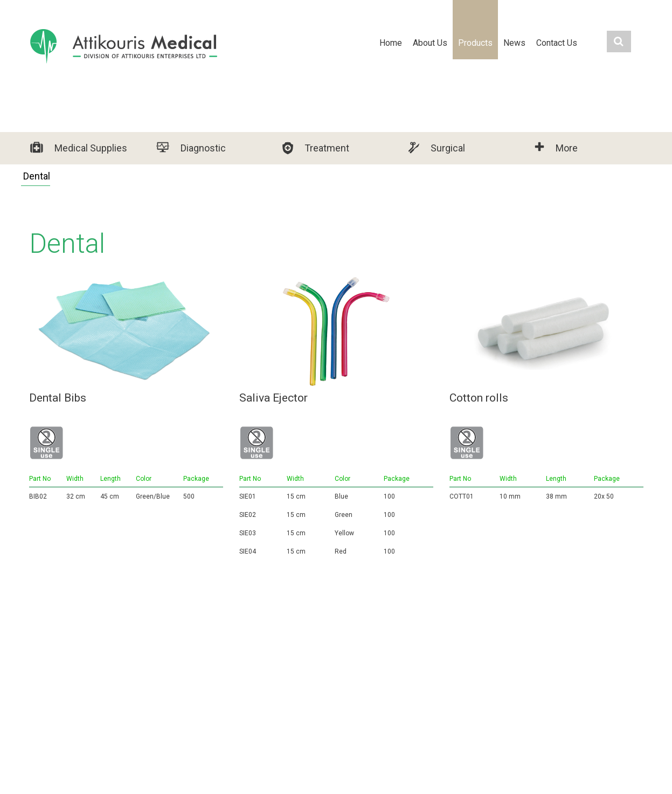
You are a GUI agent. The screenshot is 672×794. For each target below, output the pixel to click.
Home (391, 43)
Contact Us (557, 43)
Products (475, 43)
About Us (430, 43)
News (514, 43)
